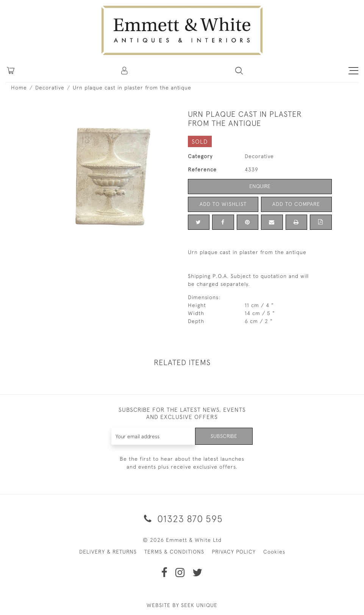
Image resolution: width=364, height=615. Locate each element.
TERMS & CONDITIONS (174, 552)
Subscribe (224, 436)
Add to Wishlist (223, 204)
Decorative (50, 88)
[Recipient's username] (153, 436)
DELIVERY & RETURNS (108, 552)
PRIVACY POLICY (234, 552)
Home (19, 88)
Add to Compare (296, 204)
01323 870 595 (182, 519)
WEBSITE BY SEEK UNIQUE (182, 605)
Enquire (260, 186)
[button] (239, 71)
